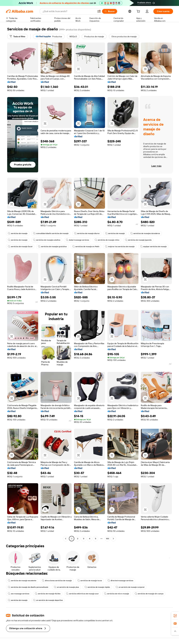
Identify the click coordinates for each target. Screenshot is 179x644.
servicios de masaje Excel (20, 247)
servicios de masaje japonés (138, 240)
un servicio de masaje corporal (130, 587)
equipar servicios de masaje (153, 247)
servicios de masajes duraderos (145, 233)
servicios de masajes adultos (47, 240)
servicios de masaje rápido (97, 587)
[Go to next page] (113, 539)
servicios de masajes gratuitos (52, 247)
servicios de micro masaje (117, 594)
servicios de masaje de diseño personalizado (28, 587)
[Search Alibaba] (69, 11)
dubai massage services (77, 240)
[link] (175, 616)
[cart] (139, 12)
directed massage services (120, 581)
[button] (99, 11)
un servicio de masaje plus (66, 587)
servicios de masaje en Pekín (86, 247)
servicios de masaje (18, 233)
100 (107, 539)
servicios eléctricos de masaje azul (82, 594)
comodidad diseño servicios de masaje (51, 233)
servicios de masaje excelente (22, 581)
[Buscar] (110, 11)
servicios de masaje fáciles (48, 594)
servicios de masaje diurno (87, 233)
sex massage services (19, 594)
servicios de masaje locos (90, 581)
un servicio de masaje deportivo (48, 600)
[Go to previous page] (66, 539)
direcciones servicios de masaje (57, 581)
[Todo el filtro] (17, 36)
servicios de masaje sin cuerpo (149, 594)
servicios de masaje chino (107, 240)
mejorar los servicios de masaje (120, 247)
